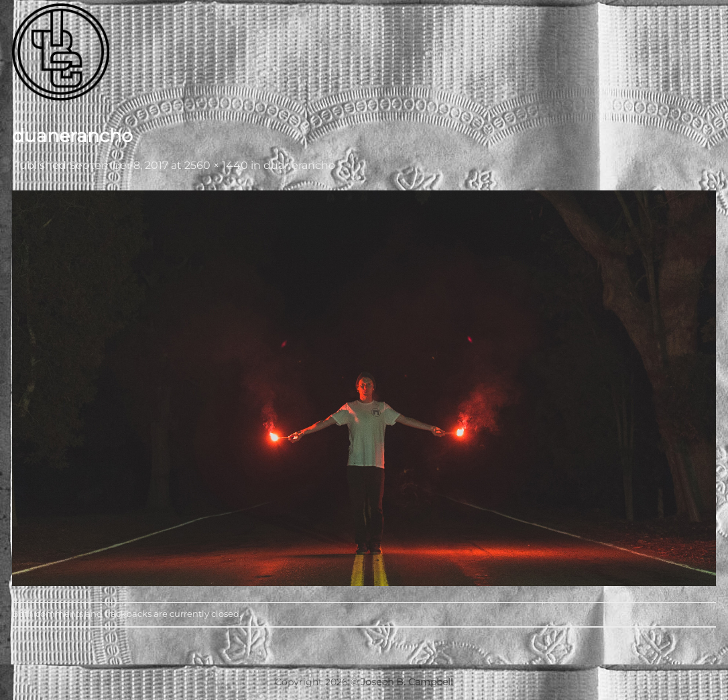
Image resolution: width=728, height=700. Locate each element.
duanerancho (299, 165)
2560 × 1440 (216, 165)
